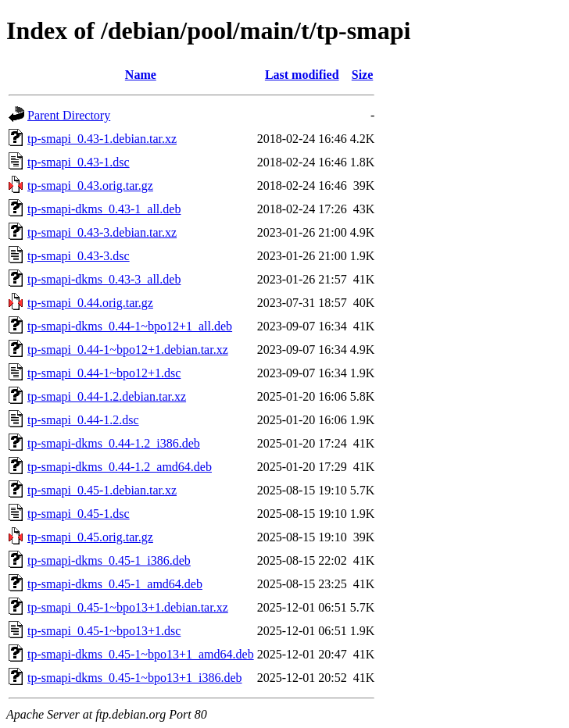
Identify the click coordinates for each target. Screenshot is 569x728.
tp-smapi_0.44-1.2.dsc (83, 420)
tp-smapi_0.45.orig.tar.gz (90, 537)
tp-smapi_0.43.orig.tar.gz (90, 186)
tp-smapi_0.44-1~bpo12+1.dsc (104, 373)
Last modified (302, 75)
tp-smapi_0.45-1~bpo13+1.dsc (104, 631)
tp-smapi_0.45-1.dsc (79, 514)
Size (363, 75)
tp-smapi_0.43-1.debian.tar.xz (102, 139)
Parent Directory (69, 115)
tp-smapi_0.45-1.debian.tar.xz (102, 490)
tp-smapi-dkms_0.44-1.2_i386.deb (114, 443)
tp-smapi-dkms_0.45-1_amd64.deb (115, 584)
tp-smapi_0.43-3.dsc (79, 256)
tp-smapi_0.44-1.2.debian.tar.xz (107, 396)
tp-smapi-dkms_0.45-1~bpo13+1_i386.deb (135, 678)
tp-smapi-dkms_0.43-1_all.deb (104, 209)
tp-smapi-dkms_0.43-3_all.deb (104, 279)
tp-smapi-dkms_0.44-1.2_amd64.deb (120, 467)
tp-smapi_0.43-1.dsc (79, 162)
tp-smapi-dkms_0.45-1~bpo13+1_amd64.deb (141, 654)
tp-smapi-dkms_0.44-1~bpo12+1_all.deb (130, 326)
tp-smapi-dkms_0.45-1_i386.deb (109, 560)
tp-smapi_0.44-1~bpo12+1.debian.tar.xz (128, 350)
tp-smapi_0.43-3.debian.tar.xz (102, 232)
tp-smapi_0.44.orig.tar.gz (90, 303)
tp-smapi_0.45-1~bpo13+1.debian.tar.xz (128, 607)
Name (141, 75)
